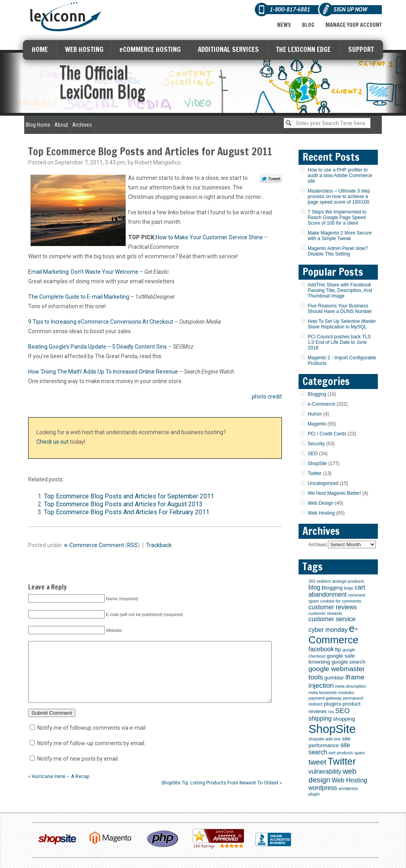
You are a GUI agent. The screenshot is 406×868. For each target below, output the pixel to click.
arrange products (348, 581)
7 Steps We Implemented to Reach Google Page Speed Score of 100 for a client (337, 217)
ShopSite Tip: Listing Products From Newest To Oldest (220, 795)
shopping (344, 719)
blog (314, 587)
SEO (313, 454)
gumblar (334, 678)
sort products (341, 753)
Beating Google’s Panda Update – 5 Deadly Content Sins (98, 347)
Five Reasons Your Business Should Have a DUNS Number (340, 309)
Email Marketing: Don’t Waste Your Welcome (83, 272)
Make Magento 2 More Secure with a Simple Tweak (340, 236)
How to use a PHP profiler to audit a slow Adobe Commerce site (340, 176)
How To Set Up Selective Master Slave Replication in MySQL (342, 324)
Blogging (317, 394)
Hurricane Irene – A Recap (60, 788)
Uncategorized (323, 483)
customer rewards (325, 613)
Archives (82, 125)
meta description (350, 686)
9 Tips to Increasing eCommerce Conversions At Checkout (101, 322)
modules (346, 692)
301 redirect (320, 581)
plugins (332, 704)
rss (331, 712)
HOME (40, 49)
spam (359, 753)
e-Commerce (81, 545)
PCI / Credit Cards (327, 434)
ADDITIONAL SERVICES (228, 49)
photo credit (267, 397)
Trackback (159, 545)
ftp (338, 650)
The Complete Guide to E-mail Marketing (79, 297)
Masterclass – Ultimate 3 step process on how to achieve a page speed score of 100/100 (339, 196)
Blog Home (38, 125)
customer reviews (333, 607)
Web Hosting (321, 513)
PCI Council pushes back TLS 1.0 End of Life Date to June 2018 (339, 342)
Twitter (315, 473)
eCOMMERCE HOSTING (150, 49)
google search (349, 662)
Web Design (321, 503)
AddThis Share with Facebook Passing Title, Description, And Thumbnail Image (340, 290)
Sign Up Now (350, 9)
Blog (308, 25)
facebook (321, 649)
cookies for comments (341, 601)
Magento (317, 424)
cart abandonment (337, 591)
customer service (332, 619)
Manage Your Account (354, 25)
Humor (315, 414)
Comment (111, 545)
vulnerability (325, 772)
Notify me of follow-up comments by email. (91, 755)
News (284, 25)
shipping (320, 718)
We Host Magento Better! (334, 493)
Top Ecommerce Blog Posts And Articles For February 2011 (127, 512)
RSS (133, 545)
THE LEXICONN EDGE (303, 49)
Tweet (271, 179)
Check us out (53, 442)
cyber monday (328, 630)
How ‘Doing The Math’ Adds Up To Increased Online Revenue (103, 372)
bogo (349, 588)
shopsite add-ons (325, 739)
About (61, 125)
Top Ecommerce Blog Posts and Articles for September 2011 (129, 496)
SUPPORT (361, 49)
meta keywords (323, 692)
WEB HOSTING (84, 49)
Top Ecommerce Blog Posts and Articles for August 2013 (123, 504)
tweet (317, 762)
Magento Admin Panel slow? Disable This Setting (338, 251)
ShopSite (317, 464)
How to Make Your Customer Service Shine (209, 237)
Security (316, 444)
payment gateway (325, 698)
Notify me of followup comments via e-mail (91, 740)
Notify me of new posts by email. (78, 771)
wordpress (323, 788)
